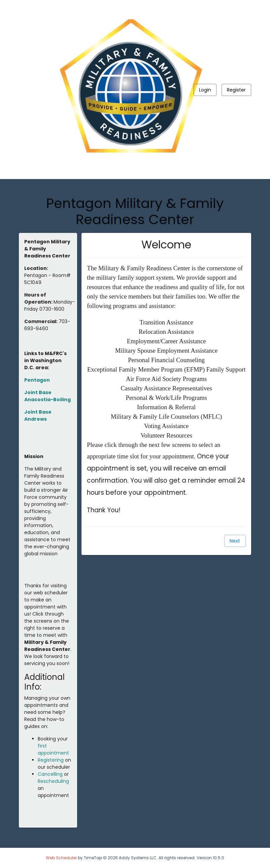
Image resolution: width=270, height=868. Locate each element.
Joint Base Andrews (38, 415)
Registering (51, 760)
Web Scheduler (61, 858)
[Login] (205, 90)
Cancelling (50, 774)
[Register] (236, 90)
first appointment (53, 749)
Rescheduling (53, 781)
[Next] (235, 541)
